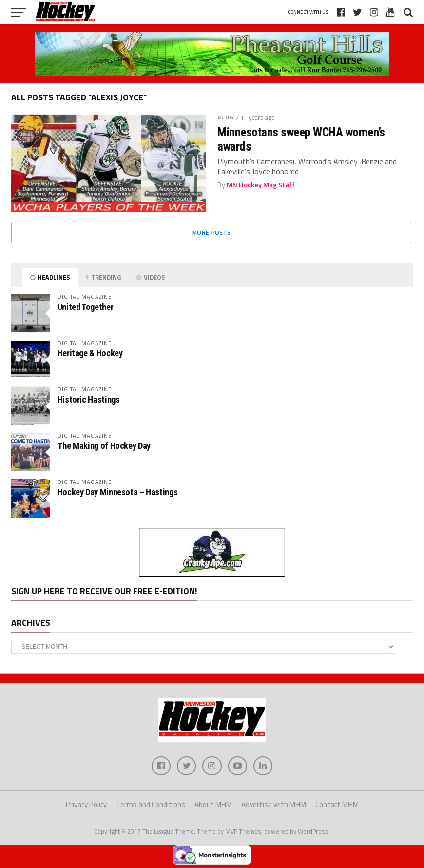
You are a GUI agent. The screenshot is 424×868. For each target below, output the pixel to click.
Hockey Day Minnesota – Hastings (118, 492)
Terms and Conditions (151, 805)
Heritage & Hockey (90, 353)
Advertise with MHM (274, 805)
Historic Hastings (89, 399)
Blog (225, 117)
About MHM (213, 805)
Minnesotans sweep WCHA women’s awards (301, 139)
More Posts (211, 232)
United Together (85, 307)
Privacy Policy (86, 805)
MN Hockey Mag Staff (261, 185)
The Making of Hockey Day (104, 446)
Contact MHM (337, 805)
